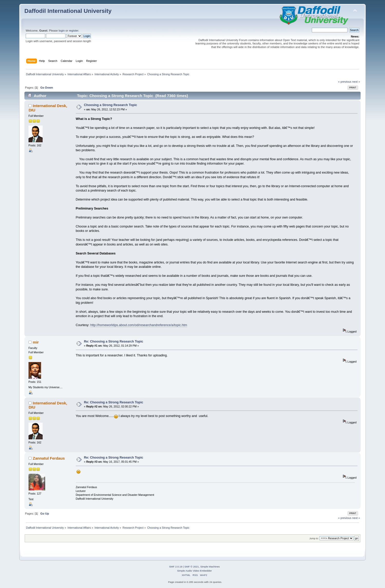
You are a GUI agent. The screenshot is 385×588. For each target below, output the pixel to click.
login (62, 31)
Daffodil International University (68, 11)
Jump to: (314, 538)
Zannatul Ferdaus (49, 458)
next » (356, 82)
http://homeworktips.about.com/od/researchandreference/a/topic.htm (139, 325)
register (74, 31)
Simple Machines (210, 567)
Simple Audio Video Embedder (194, 571)
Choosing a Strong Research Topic (111, 105)
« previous (345, 82)
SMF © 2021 (192, 567)
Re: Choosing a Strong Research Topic (114, 342)
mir (36, 342)
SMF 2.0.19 (176, 567)
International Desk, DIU (48, 108)
